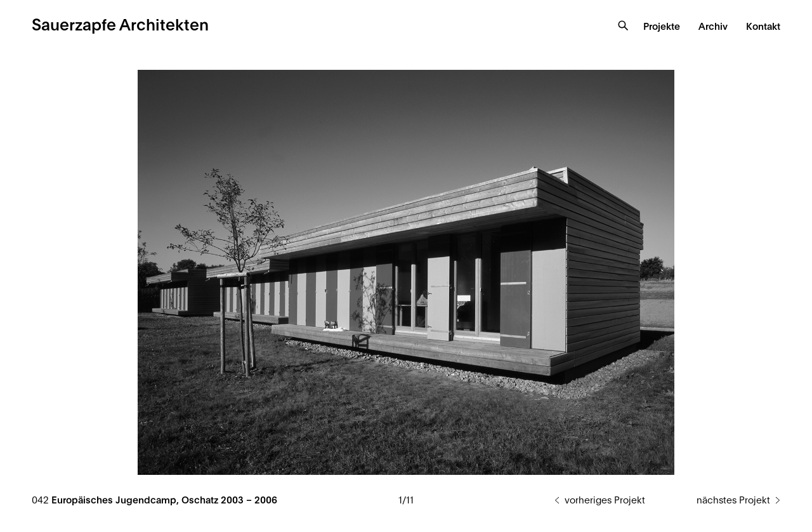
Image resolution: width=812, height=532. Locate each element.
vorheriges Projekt (605, 501)
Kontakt (763, 27)
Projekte (662, 27)
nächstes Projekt (733, 501)
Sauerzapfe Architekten (120, 26)
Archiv (713, 27)
